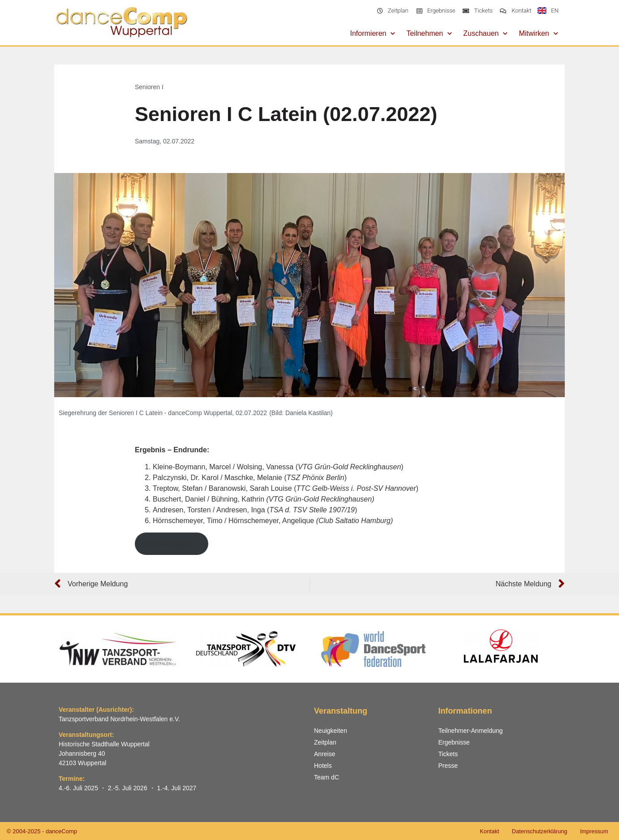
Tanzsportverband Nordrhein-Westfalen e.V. (119, 719)
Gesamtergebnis (171, 543)
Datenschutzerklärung (537, 831)
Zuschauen (485, 33)
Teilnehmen (429, 33)
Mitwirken (538, 33)
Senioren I (149, 87)
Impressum (593, 831)
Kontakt (486, 831)
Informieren (373, 33)
